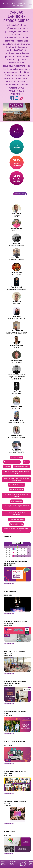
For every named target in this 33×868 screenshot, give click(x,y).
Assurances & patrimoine (12, 462)
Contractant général (16, 490)
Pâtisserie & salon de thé (16, 519)
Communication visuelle (22, 467)
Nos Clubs (4, 865)
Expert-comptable (17, 501)
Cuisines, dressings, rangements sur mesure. (17, 495)
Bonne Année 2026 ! (11, 591)
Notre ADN (4, 863)
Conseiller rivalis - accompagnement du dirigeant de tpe (17, 479)
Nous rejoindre (13, 862)
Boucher (26, 462)
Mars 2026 (17, 543)
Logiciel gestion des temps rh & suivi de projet (16, 507)
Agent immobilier (17, 457)
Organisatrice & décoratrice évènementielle (16, 514)
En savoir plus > (9, 583)
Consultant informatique (16, 485)
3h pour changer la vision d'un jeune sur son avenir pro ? (16, 562)
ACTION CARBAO (10, 832)
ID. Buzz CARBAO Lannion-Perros (15, 742)
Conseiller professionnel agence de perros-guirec (16, 472)
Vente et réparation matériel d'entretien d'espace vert (16, 530)
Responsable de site (16, 524)
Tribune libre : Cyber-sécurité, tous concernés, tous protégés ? (15, 682)
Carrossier (7, 467)
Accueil (3, 862)
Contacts (12, 865)
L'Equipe (12, 863)
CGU (30, 865)
